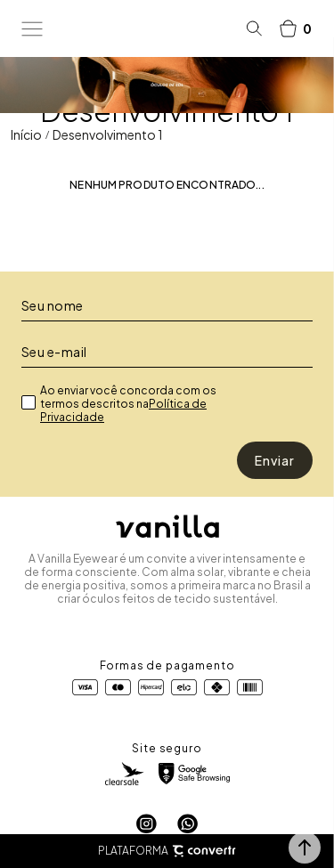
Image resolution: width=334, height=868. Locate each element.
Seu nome (53, 305)
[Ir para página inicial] (26, 134)
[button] (305, 848)
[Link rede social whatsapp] (187, 824)
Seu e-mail (54, 352)
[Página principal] (144, 28)
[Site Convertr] (204, 852)
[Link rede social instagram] (147, 824)
